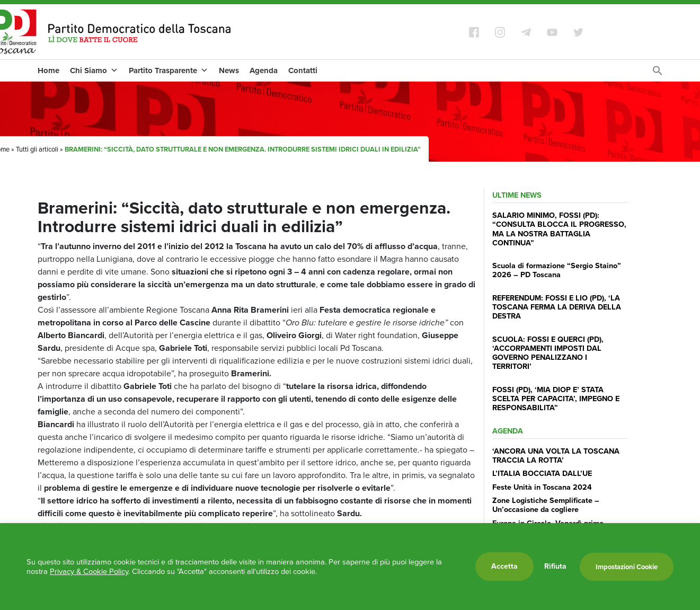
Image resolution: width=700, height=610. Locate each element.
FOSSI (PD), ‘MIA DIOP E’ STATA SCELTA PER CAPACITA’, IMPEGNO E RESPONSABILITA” (556, 399)
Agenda (264, 70)
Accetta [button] (504, 566)
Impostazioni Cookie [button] (627, 567)
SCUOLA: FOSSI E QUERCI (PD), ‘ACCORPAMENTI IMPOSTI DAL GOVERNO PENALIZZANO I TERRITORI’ (548, 353)
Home (48, 70)
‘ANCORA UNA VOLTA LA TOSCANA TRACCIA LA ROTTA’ (556, 456)
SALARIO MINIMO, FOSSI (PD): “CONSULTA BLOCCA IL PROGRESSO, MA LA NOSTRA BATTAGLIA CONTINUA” (559, 229)
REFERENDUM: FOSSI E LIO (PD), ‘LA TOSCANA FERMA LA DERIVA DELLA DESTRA (557, 307)
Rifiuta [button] (555, 567)
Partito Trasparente (169, 70)
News (229, 70)
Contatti (303, 70)
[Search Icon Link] (658, 73)
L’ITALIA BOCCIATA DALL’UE (542, 473)
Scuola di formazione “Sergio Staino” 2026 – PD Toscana (557, 270)
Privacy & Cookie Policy (89, 571)
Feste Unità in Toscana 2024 (542, 487)
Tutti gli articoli (37, 149)
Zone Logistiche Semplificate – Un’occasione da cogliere (546, 505)
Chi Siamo (94, 70)
